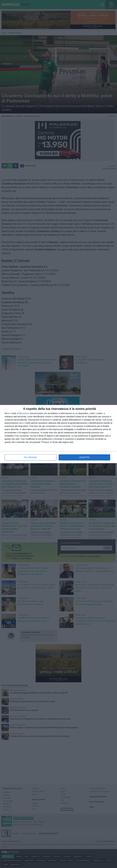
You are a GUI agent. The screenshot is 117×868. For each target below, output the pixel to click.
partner (26, 413)
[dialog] (58, 434)
